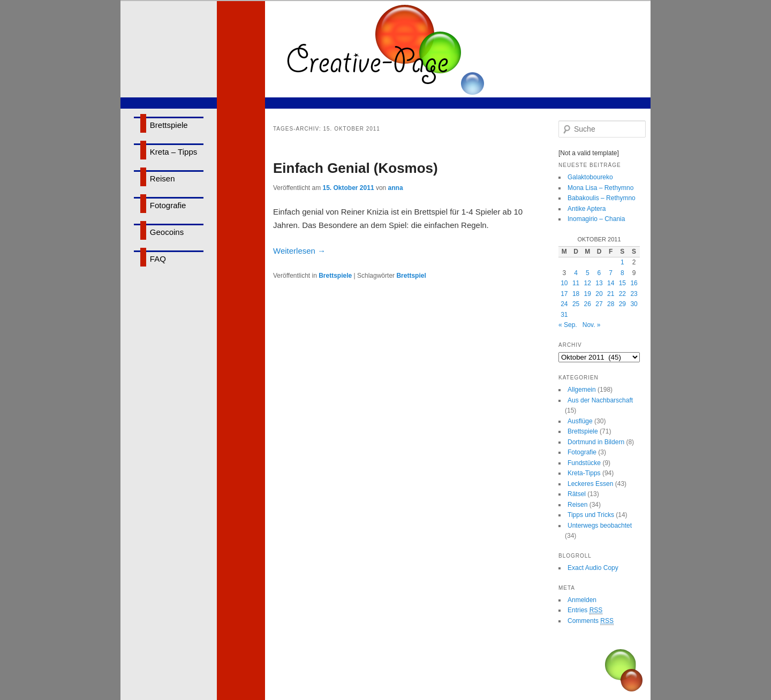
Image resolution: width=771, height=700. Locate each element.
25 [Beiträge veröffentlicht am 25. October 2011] (576, 304)
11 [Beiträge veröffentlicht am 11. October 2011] (576, 283)
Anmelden (582, 600)
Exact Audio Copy (593, 568)
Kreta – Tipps (173, 152)
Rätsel (577, 494)
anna (396, 188)
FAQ (158, 259)
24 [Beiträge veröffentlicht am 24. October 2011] (564, 304)
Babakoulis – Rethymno (602, 198)
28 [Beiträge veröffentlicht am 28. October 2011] (611, 304)
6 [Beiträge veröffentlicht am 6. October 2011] (599, 273)
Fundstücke (584, 463)
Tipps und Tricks (591, 515)
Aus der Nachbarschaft (600, 400)
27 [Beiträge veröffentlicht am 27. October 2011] (599, 304)
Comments (591, 621)
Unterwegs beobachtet (600, 526)
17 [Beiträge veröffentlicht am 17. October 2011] (564, 294)
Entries (585, 610)
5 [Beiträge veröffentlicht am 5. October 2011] (588, 273)
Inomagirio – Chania (596, 219)
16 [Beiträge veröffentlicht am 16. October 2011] (634, 283)
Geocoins (167, 232)
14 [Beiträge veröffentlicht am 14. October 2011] (611, 283)
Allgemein (582, 390)
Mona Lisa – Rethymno (600, 188)
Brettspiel (411, 276)
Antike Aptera (587, 209)
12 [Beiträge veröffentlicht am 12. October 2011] (588, 283)
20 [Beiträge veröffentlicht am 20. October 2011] (599, 294)
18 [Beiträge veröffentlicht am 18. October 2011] (576, 294)
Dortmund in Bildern (596, 442)
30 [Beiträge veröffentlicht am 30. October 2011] (634, 304)
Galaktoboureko (590, 177)
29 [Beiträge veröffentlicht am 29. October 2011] (622, 304)
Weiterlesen (299, 251)
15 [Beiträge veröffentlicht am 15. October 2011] (622, 283)
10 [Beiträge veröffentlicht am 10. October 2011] (564, 283)
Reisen (162, 178)
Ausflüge (580, 421)
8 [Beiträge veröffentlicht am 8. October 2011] (622, 273)
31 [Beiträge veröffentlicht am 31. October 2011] (564, 315)
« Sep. (568, 325)
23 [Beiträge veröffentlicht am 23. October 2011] (634, 294)
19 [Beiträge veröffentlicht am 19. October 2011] (588, 294)
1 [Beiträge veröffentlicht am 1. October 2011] (622, 262)
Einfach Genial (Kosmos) (356, 168)
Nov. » (592, 325)
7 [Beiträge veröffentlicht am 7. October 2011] (611, 273)
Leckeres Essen (590, 484)
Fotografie (168, 205)
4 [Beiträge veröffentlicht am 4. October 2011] (576, 273)
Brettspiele (169, 125)
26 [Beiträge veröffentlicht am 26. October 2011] (588, 304)
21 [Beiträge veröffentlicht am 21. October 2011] (611, 294)
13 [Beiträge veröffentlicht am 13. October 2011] (599, 283)
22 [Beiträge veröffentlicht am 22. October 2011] (622, 294)
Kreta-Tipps (584, 473)
